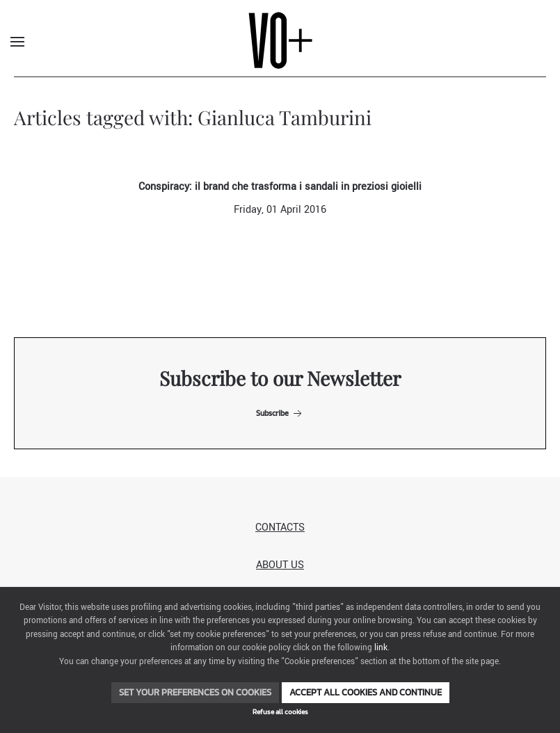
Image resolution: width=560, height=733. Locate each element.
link (381, 648)
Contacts (280, 527)
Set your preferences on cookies (195, 692)
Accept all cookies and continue (366, 692)
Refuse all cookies (280, 712)
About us (280, 565)
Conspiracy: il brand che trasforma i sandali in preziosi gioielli (280, 187)
